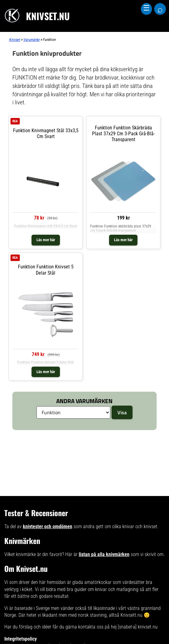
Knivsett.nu (131, 615)
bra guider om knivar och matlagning (103, 589)
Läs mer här (46, 240)
